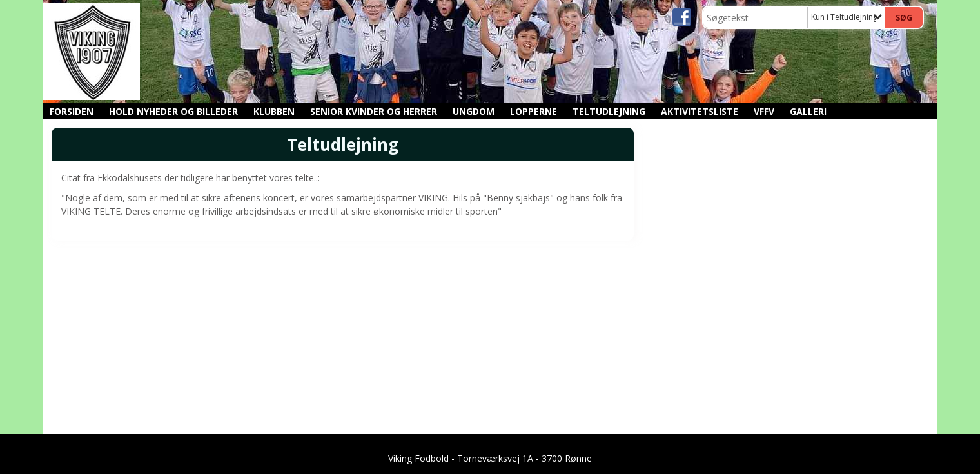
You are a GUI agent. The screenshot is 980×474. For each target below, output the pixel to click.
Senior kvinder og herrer (374, 111)
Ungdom (474, 111)
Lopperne (534, 111)
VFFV (764, 111)
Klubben (274, 111)
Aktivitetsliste (700, 111)
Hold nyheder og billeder (173, 111)
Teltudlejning (609, 111)
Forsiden (72, 111)
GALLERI (808, 111)
